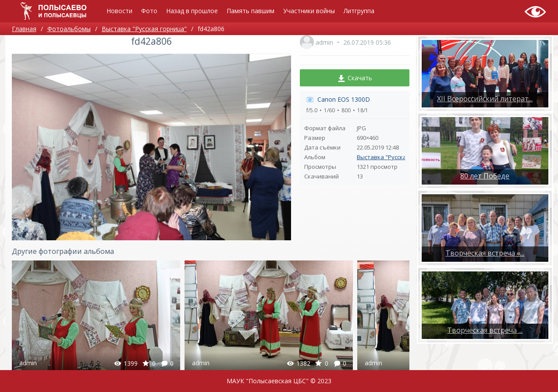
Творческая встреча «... (485, 253)
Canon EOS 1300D (344, 99)
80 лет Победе (485, 176)
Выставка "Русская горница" (397, 157)
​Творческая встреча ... (485, 330)
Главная (24, 29)
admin (324, 42)
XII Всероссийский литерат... (485, 99)
